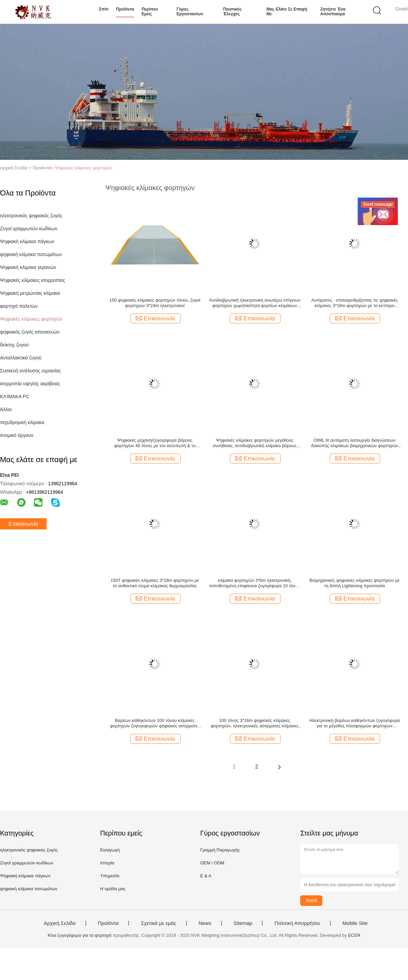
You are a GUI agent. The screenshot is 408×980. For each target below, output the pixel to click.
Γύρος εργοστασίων (190, 12)
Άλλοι (6, 409)
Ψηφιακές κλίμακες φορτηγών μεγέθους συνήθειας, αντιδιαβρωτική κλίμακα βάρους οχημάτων (255, 443)
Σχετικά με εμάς (158, 923)
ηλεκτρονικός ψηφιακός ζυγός (31, 216)
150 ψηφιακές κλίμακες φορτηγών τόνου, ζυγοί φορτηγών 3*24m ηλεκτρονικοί (155, 303)
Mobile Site (355, 923)
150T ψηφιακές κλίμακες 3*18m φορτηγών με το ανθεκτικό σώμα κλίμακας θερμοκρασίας (155, 583)
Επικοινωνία (23, 524)
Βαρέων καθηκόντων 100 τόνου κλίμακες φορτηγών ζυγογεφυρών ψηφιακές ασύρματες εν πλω (155, 723)
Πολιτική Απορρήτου (297, 923)
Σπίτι (104, 9)
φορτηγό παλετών (19, 306)
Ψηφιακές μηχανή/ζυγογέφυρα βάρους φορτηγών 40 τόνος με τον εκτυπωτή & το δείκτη (155, 443)
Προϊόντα (125, 9)
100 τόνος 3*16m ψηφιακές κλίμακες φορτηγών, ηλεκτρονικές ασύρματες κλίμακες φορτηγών (255, 723)
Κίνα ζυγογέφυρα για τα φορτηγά (80, 935)
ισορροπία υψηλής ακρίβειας (30, 384)
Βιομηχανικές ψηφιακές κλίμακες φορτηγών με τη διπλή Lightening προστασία (354, 583)
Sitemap (243, 923)
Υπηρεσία (110, 876)
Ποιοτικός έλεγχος (232, 12)
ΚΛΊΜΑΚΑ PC (15, 396)
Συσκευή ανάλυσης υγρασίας (30, 371)
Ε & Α (206, 876)
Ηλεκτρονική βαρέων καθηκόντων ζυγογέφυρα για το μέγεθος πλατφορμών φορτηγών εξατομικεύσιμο (355, 723)
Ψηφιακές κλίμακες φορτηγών (83, 168)
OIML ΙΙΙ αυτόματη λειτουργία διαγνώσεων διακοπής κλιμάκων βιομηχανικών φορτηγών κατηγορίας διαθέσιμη (354, 443)
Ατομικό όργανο (17, 435)
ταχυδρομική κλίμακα (22, 422)
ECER (354, 935)
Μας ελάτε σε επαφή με (287, 12)
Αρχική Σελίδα (60, 923)
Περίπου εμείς (150, 12)
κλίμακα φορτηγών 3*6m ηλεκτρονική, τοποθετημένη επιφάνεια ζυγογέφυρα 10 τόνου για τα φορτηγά (255, 583)
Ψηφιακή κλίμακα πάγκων (27, 241)
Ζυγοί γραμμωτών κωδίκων (29, 229)
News (205, 923)
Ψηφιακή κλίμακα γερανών (28, 267)
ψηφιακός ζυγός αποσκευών (30, 332)
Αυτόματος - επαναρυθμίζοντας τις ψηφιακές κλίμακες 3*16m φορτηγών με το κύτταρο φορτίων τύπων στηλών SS (355, 303)
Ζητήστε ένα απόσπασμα (333, 12)
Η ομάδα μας (113, 889)
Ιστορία (107, 863)
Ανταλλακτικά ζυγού (21, 358)
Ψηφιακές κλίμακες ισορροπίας (32, 280)
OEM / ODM (212, 863)
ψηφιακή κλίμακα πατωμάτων (31, 254)
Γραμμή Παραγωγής (220, 850)
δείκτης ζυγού (14, 345)
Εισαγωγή (110, 850)
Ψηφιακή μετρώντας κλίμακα (30, 293)
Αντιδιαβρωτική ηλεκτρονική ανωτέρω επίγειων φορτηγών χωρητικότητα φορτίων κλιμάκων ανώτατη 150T (255, 303)
